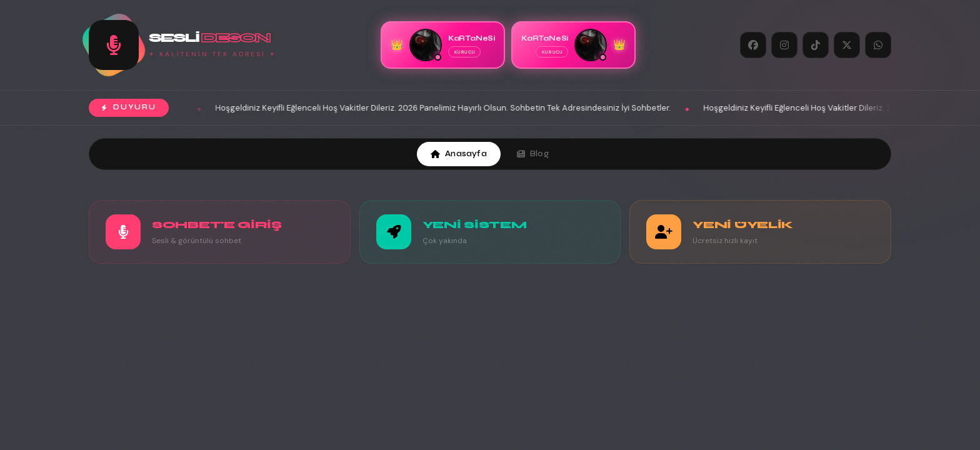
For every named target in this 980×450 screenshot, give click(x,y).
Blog (533, 154)
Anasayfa (459, 154)
